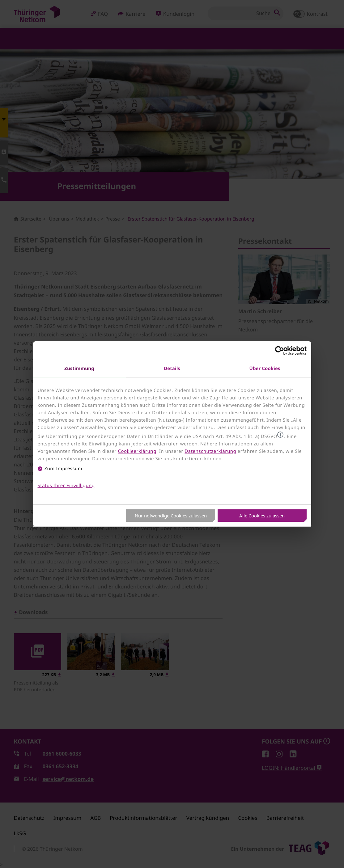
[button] (280, 435)
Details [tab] (172, 368)
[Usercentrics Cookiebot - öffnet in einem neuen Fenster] (280, 351)
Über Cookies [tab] (265, 368)
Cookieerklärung (137, 451)
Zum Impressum (64, 469)
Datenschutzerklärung (210, 451)
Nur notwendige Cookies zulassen (171, 516)
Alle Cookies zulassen (262, 516)
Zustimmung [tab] (79, 368)
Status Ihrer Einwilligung (66, 486)
